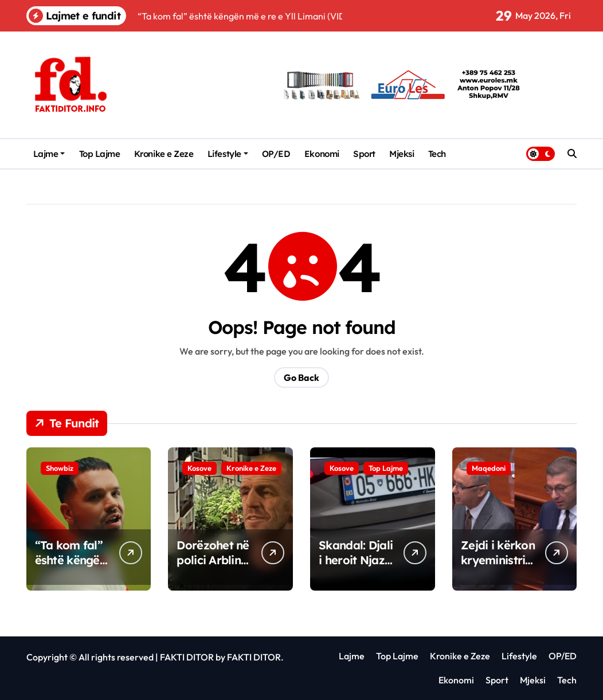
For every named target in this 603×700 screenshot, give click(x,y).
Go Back (301, 377)
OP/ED (276, 154)
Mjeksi (402, 154)
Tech (437, 154)
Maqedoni (489, 468)
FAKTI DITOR (187, 657)
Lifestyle (228, 154)
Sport (364, 154)
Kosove (199, 468)
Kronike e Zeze (164, 154)
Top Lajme (100, 154)
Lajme (49, 154)
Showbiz (60, 468)
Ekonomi (322, 154)
